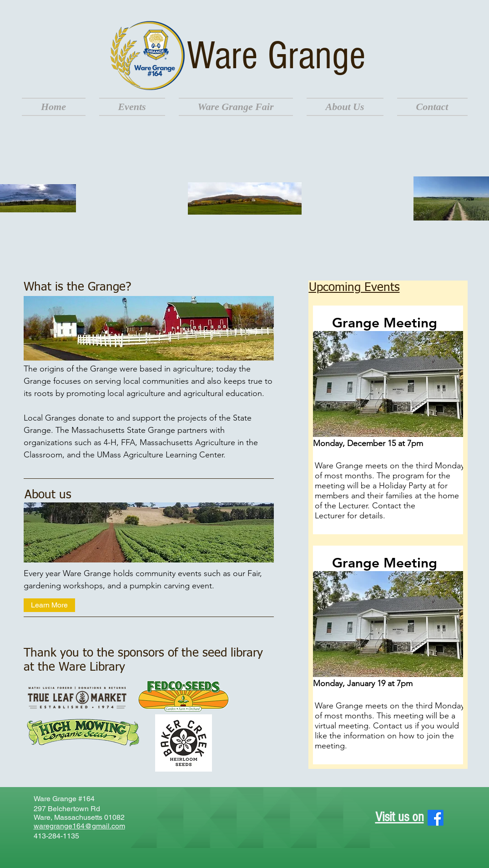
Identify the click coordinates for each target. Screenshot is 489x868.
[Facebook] (436, 818)
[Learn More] (49, 605)
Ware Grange (276, 56)
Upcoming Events (354, 288)
